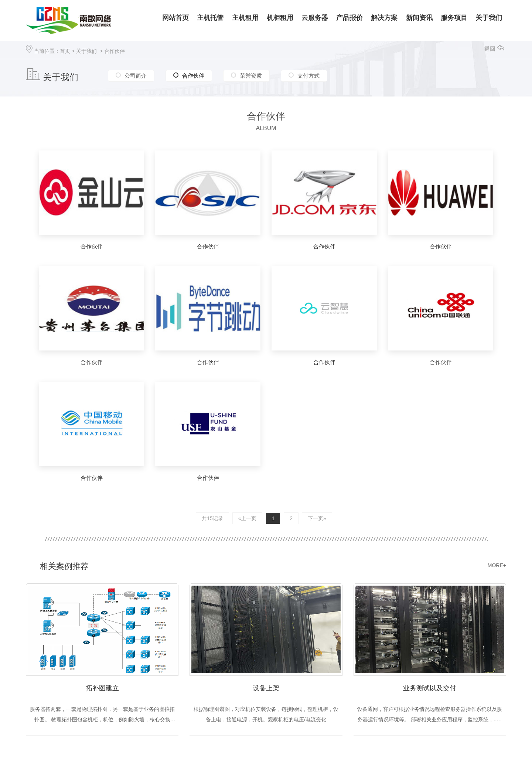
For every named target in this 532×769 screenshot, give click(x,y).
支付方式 (308, 76)
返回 (494, 49)
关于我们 (86, 51)
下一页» (317, 518)
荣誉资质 (251, 76)
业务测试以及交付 (430, 688)
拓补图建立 (102, 688)
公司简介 (136, 76)
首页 (65, 51)
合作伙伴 (115, 51)
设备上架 (266, 688)
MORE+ (497, 565)
